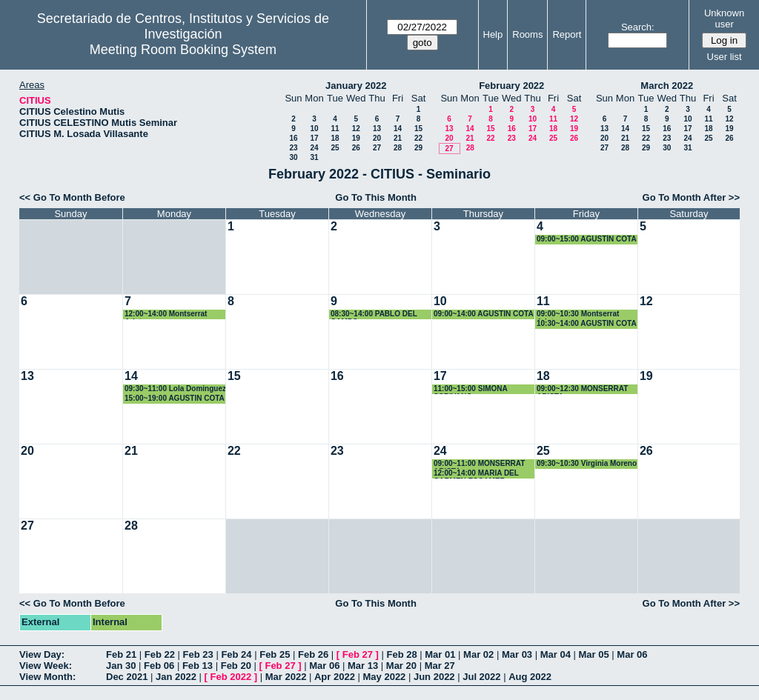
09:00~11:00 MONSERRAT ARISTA (479, 464)
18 (335, 138)
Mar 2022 (286, 677)
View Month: (47, 677)
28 (398, 148)
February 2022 (511, 86)
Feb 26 (313, 654)
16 (293, 138)
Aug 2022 (530, 677)
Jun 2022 (434, 677)
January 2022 (356, 86)
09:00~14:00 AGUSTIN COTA (484, 314)
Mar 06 (632, 654)
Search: (638, 27)
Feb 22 (160, 654)
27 (377, 148)
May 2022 (385, 677)
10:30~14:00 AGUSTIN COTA (587, 323)
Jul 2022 (481, 677)
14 (398, 129)
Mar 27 (440, 666)
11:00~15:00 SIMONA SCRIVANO (470, 389)
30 (293, 157)
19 (356, 138)
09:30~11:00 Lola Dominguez (175, 389)
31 (314, 157)
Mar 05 (594, 654)
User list (725, 57)
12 (356, 129)
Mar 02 (478, 654)
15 (418, 129)
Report (567, 34)
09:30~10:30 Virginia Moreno (587, 463)
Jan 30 (121, 666)
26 (356, 148)
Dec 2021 (127, 677)
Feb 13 (198, 666)
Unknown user (724, 19)
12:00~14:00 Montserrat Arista (166, 314)
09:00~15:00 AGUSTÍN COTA (587, 239)
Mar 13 (363, 666)
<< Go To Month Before (72, 197)
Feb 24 (236, 654)
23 (293, 148)
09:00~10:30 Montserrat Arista (578, 314)
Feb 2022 (231, 677)
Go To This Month (376, 197)
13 (377, 129)
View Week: (46, 666)
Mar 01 (440, 654)
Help (493, 34)
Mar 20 (401, 666)
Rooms (527, 34)
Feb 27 (358, 654)
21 (398, 138)
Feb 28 (401, 654)
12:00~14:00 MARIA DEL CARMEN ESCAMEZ (476, 474)
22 (418, 138)
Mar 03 (517, 654)
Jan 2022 (176, 677)
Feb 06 (159, 666)
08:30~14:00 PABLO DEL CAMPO (374, 314)
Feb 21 (121, 654)
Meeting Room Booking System (183, 50)
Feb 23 (198, 654)
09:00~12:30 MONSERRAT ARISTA (582, 389)
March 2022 (667, 86)
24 (314, 148)
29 (418, 148)
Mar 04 (556, 654)
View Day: (42, 654)
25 (335, 148)
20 (377, 138)
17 (314, 138)
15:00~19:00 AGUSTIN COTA (175, 398)
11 (335, 129)
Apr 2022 (335, 677)
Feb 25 (275, 654)
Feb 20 (236, 666)
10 (314, 129)
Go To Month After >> (691, 197)
